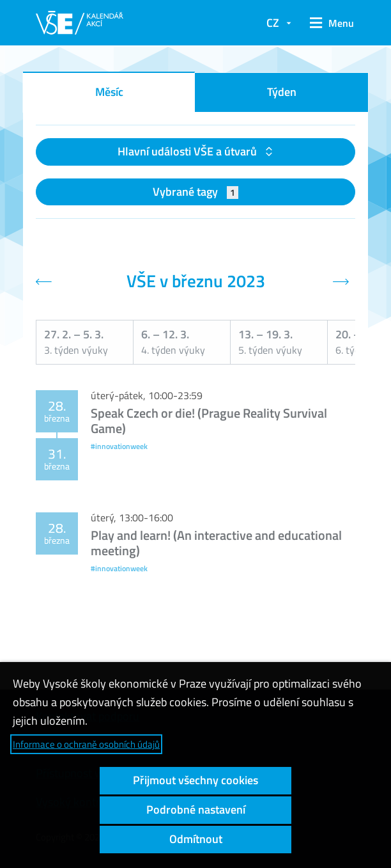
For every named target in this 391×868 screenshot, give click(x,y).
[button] (330, 23)
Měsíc (109, 92)
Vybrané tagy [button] (196, 192)
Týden (282, 92)
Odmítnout (196, 839)
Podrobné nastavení (196, 809)
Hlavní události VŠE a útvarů (188, 151)
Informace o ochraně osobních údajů (86, 744)
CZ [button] (273, 23)
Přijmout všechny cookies (195, 780)
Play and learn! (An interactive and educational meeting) (216, 543)
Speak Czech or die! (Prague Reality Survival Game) (209, 421)
